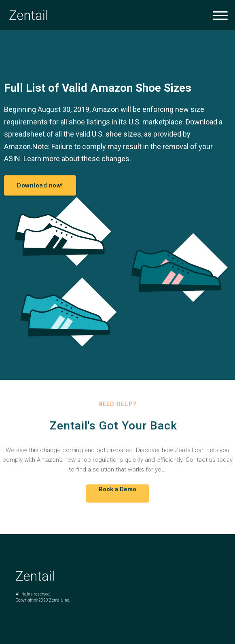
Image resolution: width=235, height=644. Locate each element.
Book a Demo (117, 489)
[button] (220, 16)
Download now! (40, 185)
